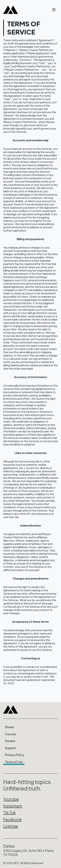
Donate (10, 741)
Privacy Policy (15, 755)
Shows (9, 727)
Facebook (13, 819)
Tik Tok (10, 812)
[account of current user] (54, 10)
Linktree (11, 826)
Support (10, 748)
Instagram (13, 806)
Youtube (11, 799)
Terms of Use (14, 762)
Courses (11, 734)
